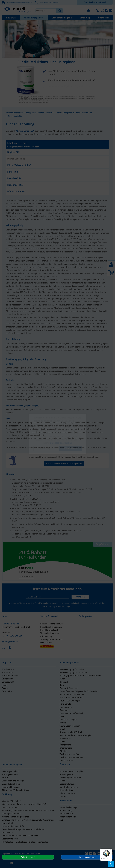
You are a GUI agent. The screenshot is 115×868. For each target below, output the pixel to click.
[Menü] (111, 850)
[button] (45, 449)
